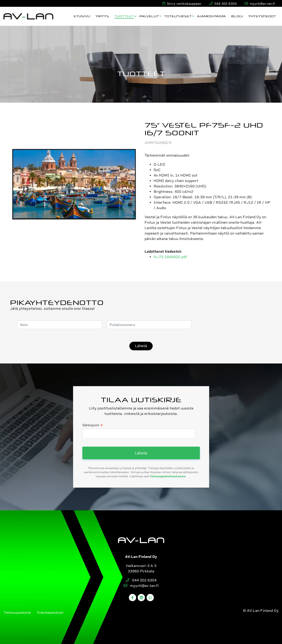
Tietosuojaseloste (17, 613)
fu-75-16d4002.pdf (170, 257)
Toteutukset (178, 16)
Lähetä (141, 346)
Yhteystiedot (262, 16)
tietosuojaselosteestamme (168, 476)
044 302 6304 (141, 580)
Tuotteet (124, 16)
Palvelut (149, 16)
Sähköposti (93, 426)
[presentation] (231, 325)
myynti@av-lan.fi (141, 586)
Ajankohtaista (211, 16)
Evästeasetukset (50, 613)
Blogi (237, 16)
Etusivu (82, 16)
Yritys (102, 16)
